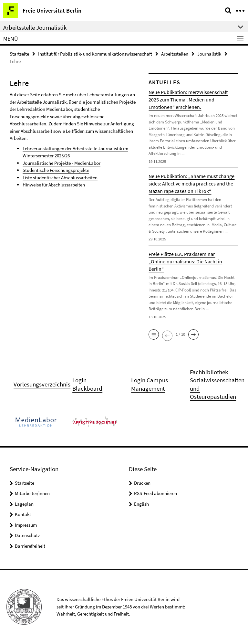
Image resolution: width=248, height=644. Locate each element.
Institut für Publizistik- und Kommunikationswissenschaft (95, 54)
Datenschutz (27, 535)
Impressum (26, 525)
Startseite (19, 54)
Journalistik (209, 54)
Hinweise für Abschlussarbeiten (54, 185)
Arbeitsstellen (175, 54)
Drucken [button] (142, 483)
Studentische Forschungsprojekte (56, 170)
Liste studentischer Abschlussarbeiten (60, 178)
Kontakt (23, 514)
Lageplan (24, 504)
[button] (154, 334)
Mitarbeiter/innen (32, 493)
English (141, 504)
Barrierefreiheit (30, 546)
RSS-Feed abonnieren (155, 493)
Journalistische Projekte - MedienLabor (62, 163)
